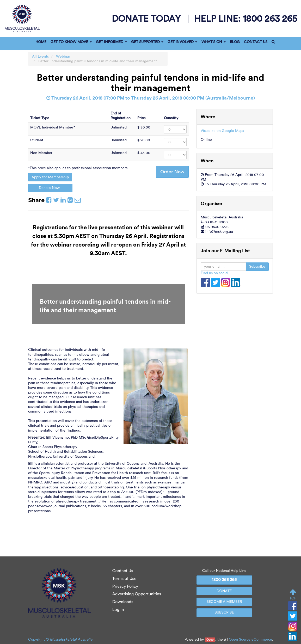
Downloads (123, 602)
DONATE (224, 591)
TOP (293, 595)
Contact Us (123, 571)
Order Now (172, 172)
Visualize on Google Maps (222, 131)
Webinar (63, 56)
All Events (40, 56)
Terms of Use (124, 579)
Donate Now (50, 188)
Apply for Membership (50, 177)
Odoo (210, 640)
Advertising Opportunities (137, 594)
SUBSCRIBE (224, 612)
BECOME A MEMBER (224, 602)
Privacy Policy (125, 587)
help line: (246, 18)
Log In (118, 610)
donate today (147, 19)
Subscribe (257, 266)
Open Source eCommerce (250, 639)
